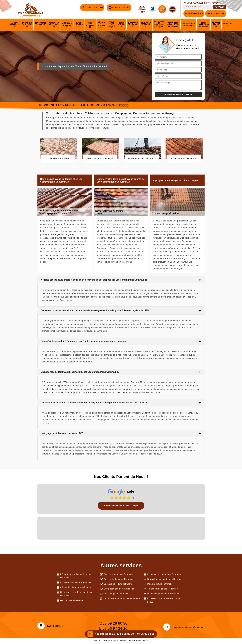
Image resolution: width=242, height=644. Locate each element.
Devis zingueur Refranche (116, 594)
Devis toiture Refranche (72, 600)
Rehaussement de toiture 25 (188, 25)
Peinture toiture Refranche (160, 584)
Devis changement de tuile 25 (203, 25)
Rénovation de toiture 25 (146, 25)
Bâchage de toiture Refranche (118, 584)
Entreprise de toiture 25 (133, 25)
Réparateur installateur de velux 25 (173, 25)
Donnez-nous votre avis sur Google (121, 506)
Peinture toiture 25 (216, 25)
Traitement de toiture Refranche (163, 589)
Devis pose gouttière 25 (90, 25)
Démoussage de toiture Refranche (164, 594)
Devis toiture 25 (121, 25)
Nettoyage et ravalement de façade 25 (159, 25)
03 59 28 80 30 (92, 9)
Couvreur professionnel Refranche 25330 (164, 600)
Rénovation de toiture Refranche (76, 587)
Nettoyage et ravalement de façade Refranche (77, 594)
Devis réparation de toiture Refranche (122, 598)
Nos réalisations (194, 14)
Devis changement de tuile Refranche (165, 579)
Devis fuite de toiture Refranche (119, 579)
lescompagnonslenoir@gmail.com (184, 627)
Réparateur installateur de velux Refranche (76, 576)
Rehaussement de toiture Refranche (165, 574)
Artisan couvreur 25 (15, 25)
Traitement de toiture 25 (27, 25)
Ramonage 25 (227, 25)
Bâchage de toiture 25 (101, 25)
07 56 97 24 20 (119, 9)
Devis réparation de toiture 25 (67, 25)
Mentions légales (138, 641)
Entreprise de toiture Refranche (119, 574)
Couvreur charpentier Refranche (76, 582)
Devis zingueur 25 (79, 25)
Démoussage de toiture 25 (41, 25)
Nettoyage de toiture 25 (54, 25)
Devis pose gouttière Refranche (119, 589)
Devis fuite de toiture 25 (112, 25)
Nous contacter (215, 14)
